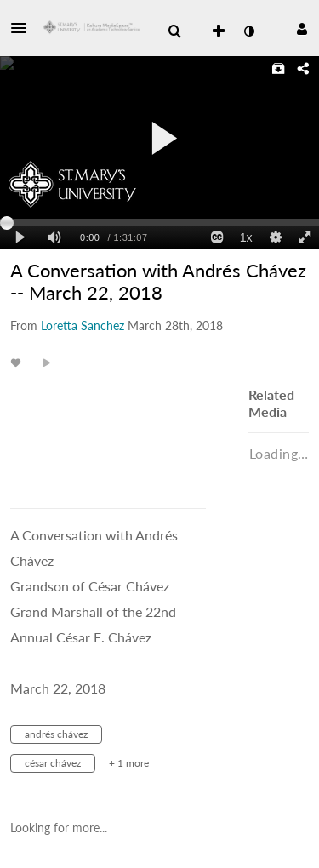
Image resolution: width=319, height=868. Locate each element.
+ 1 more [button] (129, 763)
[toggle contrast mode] (248, 31)
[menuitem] (174, 31)
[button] (24, 28)
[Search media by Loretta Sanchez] (83, 325)
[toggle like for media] (18, 362)
